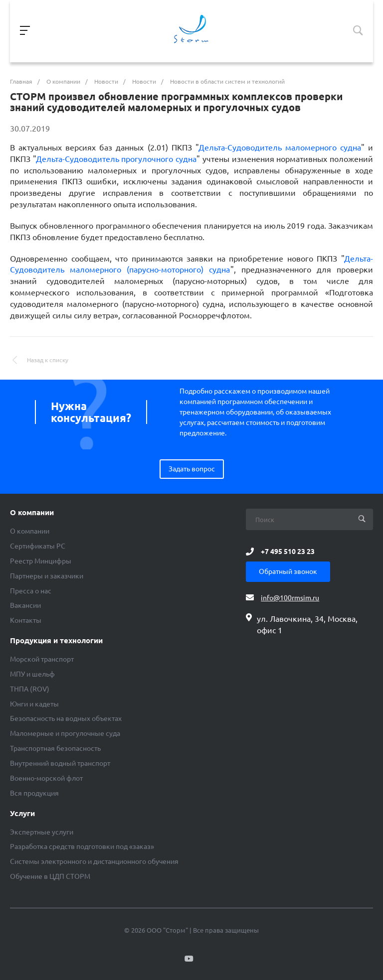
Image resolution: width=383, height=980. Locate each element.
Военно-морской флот (46, 778)
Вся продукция (34, 793)
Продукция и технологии (56, 641)
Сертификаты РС (38, 546)
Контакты (26, 620)
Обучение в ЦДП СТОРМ (50, 876)
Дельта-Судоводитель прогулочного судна (116, 159)
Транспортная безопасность (55, 748)
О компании (32, 513)
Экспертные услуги (42, 832)
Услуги (22, 814)
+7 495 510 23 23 (288, 552)
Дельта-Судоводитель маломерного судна (280, 147)
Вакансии (25, 605)
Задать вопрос (192, 469)
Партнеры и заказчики (47, 576)
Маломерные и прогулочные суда (65, 733)
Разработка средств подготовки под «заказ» (82, 846)
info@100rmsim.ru (290, 598)
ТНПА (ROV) (30, 689)
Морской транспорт (42, 659)
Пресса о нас (31, 591)
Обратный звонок (288, 571)
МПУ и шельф (32, 674)
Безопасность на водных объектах (66, 718)
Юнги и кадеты (34, 704)
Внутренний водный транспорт (60, 763)
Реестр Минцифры (41, 561)
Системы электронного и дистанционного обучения (94, 861)
